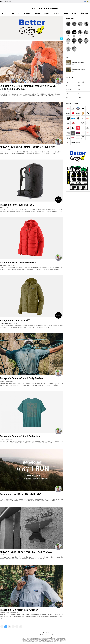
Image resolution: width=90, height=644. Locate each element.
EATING (47, 13)
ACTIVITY (57, 13)
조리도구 (80, 86)
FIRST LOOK (15, 13)
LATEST (5, 13)
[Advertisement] (78, 202)
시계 (79, 93)
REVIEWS (27, 13)
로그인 (5, 2)
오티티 (80, 97)
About (35, 635)
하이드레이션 (69, 90)
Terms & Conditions (41, 635)
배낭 (67, 82)
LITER (66, 13)
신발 (79, 90)
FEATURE (37, 13)
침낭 (67, 86)
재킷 (67, 93)
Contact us (54, 635)
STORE (74, 13)
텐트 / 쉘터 (81, 82)
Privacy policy (48, 635)
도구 (67, 97)
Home (2, 2)
